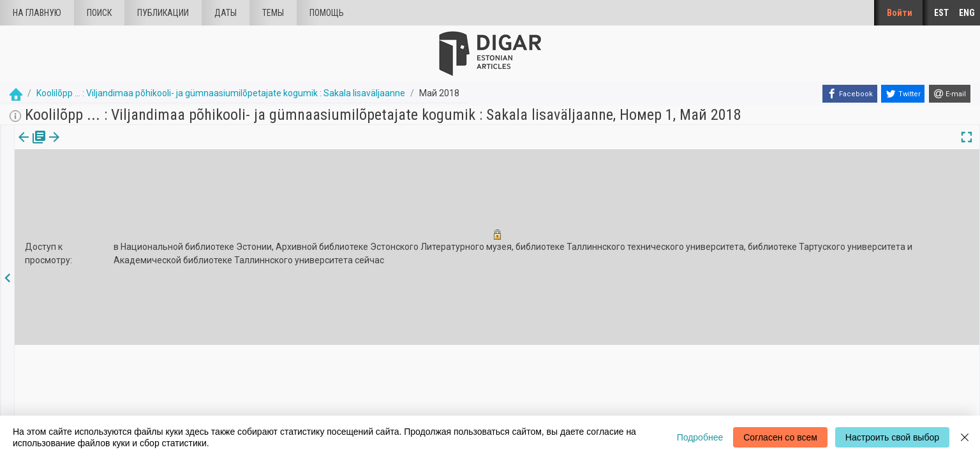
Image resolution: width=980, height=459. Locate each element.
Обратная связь (292, 408)
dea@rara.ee (592, 399)
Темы (273, 13)
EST (941, 13)
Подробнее (700, 437)
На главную (37, 13)
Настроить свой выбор (892, 437)
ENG (967, 13)
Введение (279, 386)
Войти (900, 13)
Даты (226, 13)
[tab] (30, 146)
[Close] (965, 437)
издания (30, 146)
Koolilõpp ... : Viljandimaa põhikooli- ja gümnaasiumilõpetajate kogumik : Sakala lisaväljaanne (221, 93)
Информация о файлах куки (314, 397)
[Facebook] (850, 94)
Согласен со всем (780, 437)
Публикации (163, 13)
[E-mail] (950, 94)
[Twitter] (903, 94)
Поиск (99, 13)
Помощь (327, 13)
